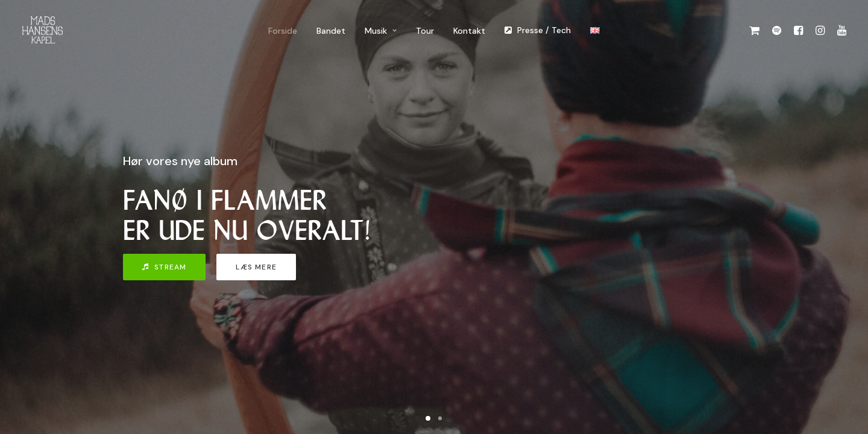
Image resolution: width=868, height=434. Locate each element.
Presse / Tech (544, 30)
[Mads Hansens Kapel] (42, 30)
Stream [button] (164, 267)
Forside (283, 31)
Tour (425, 31)
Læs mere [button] (256, 267)
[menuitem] (283, 30)
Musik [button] (381, 31)
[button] (757, 30)
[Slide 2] (440, 418)
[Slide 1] (428, 418)
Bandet (331, 31)
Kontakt (469, 31)
